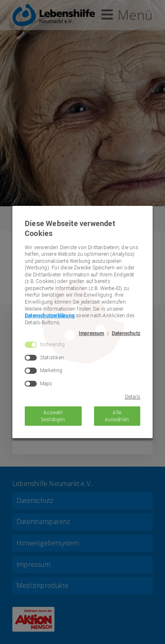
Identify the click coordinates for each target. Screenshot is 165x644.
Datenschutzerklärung (50, 315)
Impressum (92, 333)
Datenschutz (126, 333)
